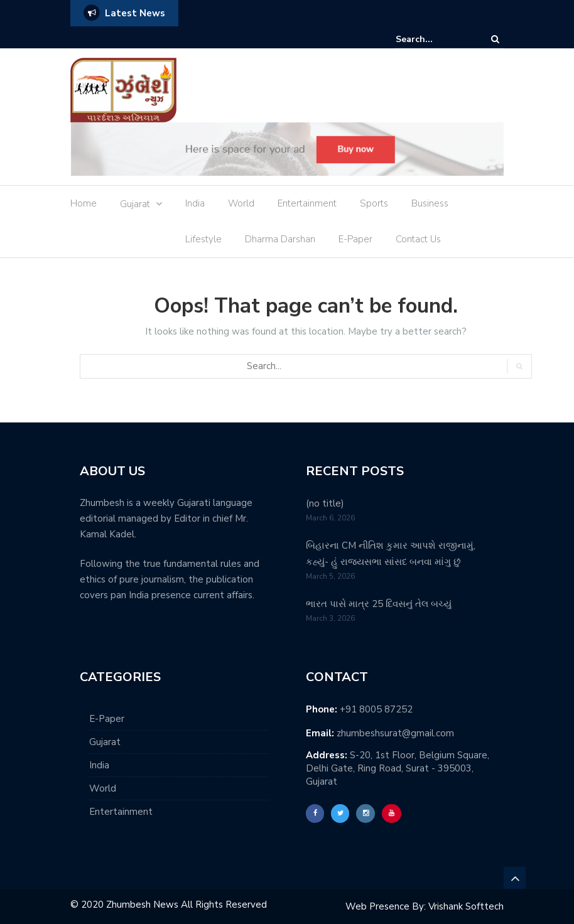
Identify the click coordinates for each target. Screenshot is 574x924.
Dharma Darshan (280, 239)
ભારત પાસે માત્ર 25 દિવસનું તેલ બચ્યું (379, 604)
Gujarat (135, 204)
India (195, 203)
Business (430, 203)
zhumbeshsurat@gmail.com (395, 733)
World (241, 203)
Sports (374, 203)
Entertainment (307, 203)
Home (84, 203)
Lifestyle (203, 239)
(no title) (325, 503)
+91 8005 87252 (376, 709)
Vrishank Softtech (466, 906)
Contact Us (418, 239)
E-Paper (355, 239)
